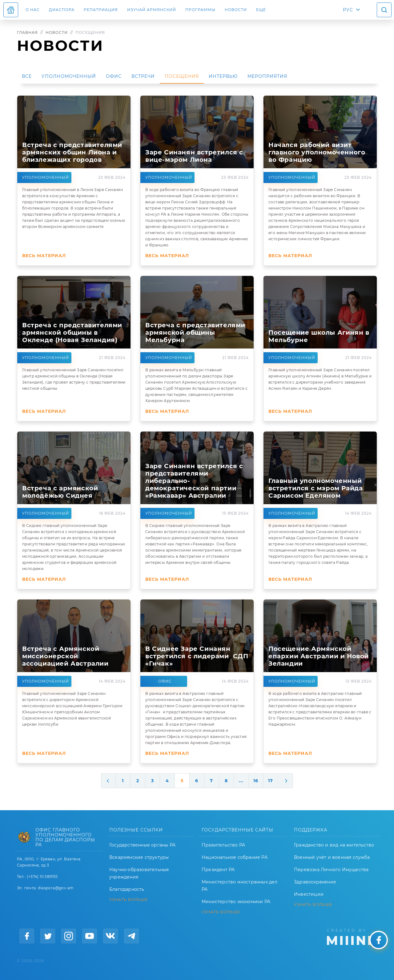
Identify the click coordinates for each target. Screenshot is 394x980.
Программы (200, 10)
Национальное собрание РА (235, 857)
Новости (236, 10)
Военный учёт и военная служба (332, 857)
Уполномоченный (69, 76)
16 (256, 781)
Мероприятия (267, 76)
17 (271, 781)
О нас (33, 10)
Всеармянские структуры (139, 857)
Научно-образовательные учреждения (139, 873)
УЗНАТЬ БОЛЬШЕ (129, 900)
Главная (27, 32)
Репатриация (101, 10)
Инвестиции (309, 894)
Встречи (143, 76)
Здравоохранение (315, 882)
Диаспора (62, 10)
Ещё (261, 10)
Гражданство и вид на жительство (334, 845)
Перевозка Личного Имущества (331, 870)
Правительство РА (223, 845)
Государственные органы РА (142, 845)
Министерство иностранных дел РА (240, 886)
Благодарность (127, 889)
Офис (114, 76)
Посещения (182, 76)
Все (27, 76)
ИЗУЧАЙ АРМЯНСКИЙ (152, 10)
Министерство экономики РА (236, 902)
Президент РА (218, 870)
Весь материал (44, 256)
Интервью (223, 76)
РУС (348, 10)
